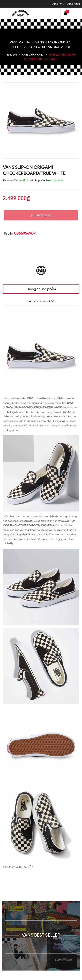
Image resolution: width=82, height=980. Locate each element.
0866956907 (25, 233)
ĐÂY (30, 867)
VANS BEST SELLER (41, 935)
